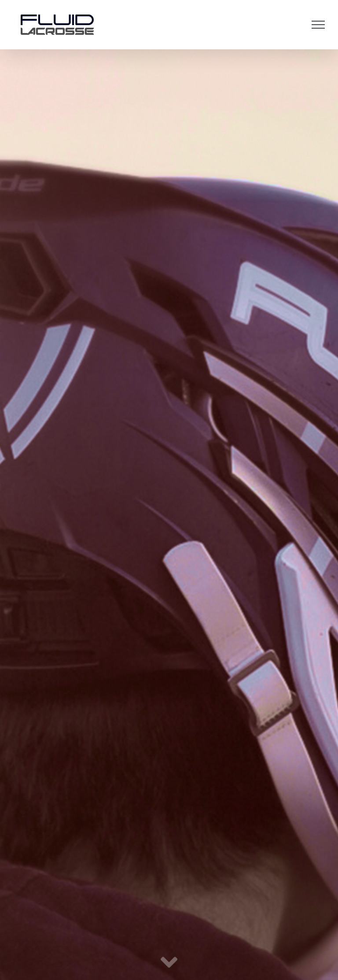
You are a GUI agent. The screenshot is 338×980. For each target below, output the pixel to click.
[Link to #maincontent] (169, 963)
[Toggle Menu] (318, 25)
